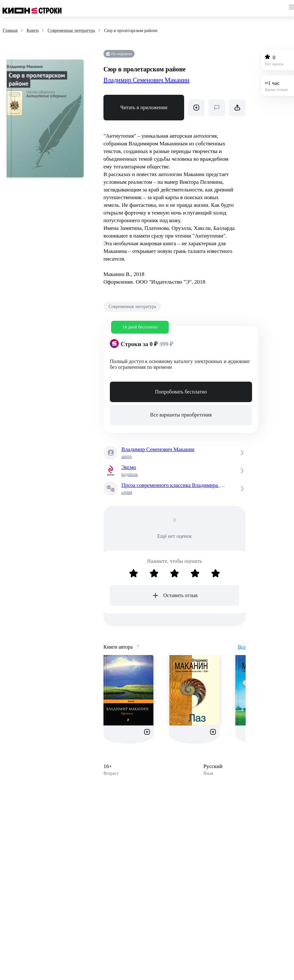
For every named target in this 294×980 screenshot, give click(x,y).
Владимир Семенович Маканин (146, 80)
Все (242, 647)
